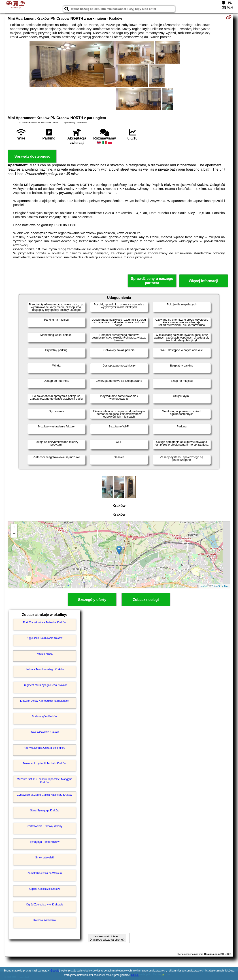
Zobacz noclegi (146, 600)
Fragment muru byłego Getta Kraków (45, 685)
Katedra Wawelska (45, 920)
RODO (135, 975)
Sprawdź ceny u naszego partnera (152, 281)
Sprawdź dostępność (32, 156)
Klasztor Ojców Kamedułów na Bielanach (45, 701)
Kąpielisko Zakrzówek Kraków (45, 638)
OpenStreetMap (220, 586)
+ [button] (14, 528)
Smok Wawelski (45, 858)
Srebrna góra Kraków (45, 716)
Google (55, 971)
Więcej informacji (203, 281)
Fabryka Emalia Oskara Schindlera (45, 748)
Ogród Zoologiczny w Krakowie (45, 905)
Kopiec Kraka (45, 654)
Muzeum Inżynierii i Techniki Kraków (45, 763)
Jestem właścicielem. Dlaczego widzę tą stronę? (107, 938)
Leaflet (203, 586)
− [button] (14, 534)
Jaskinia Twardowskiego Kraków (45, 669)
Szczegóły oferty (92, 600)
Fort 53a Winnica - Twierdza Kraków (45, 622)
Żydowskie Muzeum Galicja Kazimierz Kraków (45, 795)
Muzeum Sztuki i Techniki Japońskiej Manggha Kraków (45, 781)
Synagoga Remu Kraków (45, 842)
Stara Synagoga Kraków (45, 811)
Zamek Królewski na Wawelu (45, 873)
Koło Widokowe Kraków (45, 732)
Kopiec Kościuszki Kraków (45, 889)
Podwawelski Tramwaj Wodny (45, 826)
